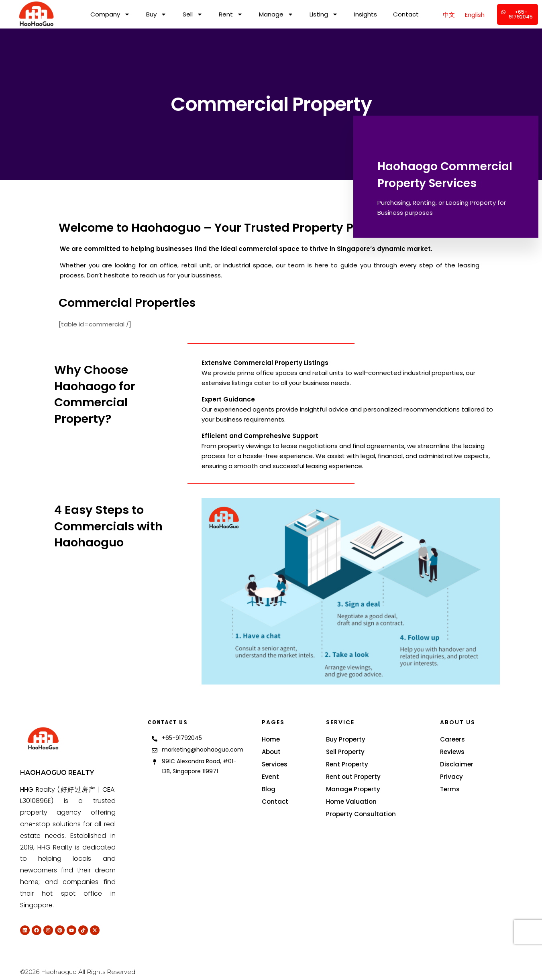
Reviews (452, 752)
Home (271, 739)
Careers (452, 739)
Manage (276, 14)
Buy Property (346, 739)
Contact (406, 14)
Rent (231, 14)
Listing (324, 14)
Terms (450, 789)
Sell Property (345, 752)
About (271, 752)
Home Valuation (351, 802)
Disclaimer (457, 764)
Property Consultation (361, 814)
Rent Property (347, 764)
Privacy (451, 777)
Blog (269, 789)
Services (275, 764)
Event (270, 777)
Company (110, 14)
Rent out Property (353, 777)
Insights (366, 14)
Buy (156, 14)
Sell (193, 14)
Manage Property (353, 789)
